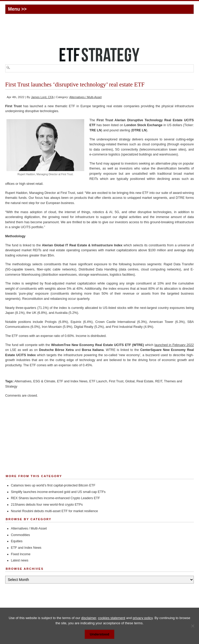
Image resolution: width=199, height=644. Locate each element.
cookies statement (112, 618)
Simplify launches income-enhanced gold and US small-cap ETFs (58, 492)
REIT (159, 381)
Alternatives (23, 381)
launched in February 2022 (174, 345)
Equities (17, 541)
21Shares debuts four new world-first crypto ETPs (47, 505)
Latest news (20, 560)
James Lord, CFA (42, 97)
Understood (100, 634)
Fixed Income (21, 554)
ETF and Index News (72, 381)
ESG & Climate (44, 381)
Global (130, 381)
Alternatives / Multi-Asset (85, 97)
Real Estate (145, 381)
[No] (193, 626)
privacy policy (143, 618)
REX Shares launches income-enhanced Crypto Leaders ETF (55, 498)
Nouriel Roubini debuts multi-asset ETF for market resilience (54, 511)
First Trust (116, 381)
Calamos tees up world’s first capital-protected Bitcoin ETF (53, 485)
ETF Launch (98, 381)
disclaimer (89, 618)
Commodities (20, 535)
